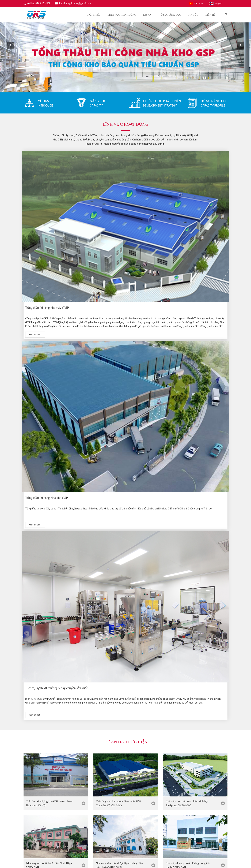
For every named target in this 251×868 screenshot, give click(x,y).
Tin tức (125, 517)
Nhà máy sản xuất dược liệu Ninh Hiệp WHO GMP (49, 383)
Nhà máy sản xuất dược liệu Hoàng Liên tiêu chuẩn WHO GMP (119, 383)
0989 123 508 (36, 832)
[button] (10, 45)
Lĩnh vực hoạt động (125, 124)
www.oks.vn (35, 844)
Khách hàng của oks (126, 762)
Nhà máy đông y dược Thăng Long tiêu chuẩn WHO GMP (188, 383)
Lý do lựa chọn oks (125, 472)
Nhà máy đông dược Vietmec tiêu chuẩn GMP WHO (49, 445)
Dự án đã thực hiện (125, 259)
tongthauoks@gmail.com (42, 838)
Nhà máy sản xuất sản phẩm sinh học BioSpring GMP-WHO (187, 321)
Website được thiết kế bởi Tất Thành (104, 862)
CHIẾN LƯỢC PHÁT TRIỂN (162, 101)
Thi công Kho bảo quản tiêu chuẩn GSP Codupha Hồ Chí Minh (119, 321)
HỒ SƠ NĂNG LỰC (214, 101)
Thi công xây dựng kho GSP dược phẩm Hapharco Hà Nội (49, 321)
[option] (125, 57)
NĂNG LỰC (98, 101)
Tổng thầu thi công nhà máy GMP (49, 204)
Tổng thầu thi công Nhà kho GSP (118, 204)
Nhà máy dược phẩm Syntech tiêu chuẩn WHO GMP (119, 445)
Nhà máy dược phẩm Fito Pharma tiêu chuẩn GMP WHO (191, 445)
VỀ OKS (43, 101)
